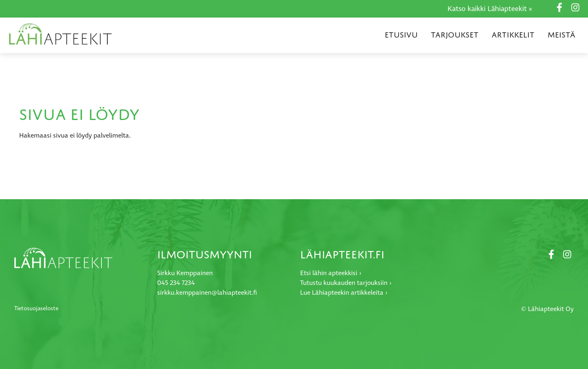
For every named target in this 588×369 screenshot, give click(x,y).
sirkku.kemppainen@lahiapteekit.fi (207, 293)
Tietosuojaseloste (36, 308)
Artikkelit (513, 35)
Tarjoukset (455, 35)
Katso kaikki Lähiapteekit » (490, 9)
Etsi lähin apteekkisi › (331, 273)
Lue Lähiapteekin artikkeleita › (344, 293)
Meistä (561, 35)
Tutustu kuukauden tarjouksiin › (346, 283)
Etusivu (401, 35)
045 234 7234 (176, 283)
